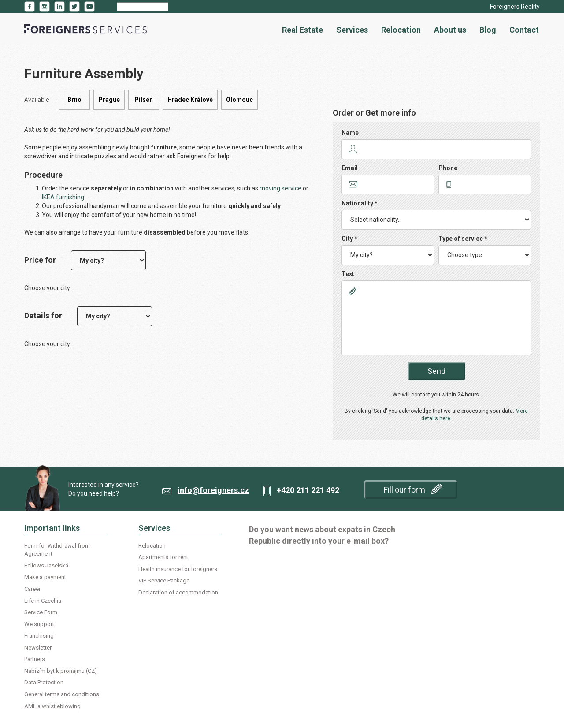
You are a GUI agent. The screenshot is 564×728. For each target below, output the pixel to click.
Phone (448, 168)
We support (39, 624)
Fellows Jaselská (46, 566)
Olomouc (239, 100)
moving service (280, 188)
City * (349, 239)
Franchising (39, 636)
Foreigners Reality (515, 7)
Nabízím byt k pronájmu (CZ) (61, 671)
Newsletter (38, 648)
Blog (488, 30)
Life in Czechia (43, 601)
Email (350, 168)
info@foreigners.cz (213, 490)
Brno (74, 100)
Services (352, 30)
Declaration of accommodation (178, 592)
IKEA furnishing (63, 197)
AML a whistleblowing (52, 706)
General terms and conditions (62, 694)
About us (450, 30)
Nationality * (360, 203)
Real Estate (302, 30)
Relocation (401, 30)
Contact (524, 30)
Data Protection (44, 682)
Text (348, 274)
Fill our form (413, 489)
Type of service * (463, 239)
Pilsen (144, 100)
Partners (35, 659)
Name (350, 133)
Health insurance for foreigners (178, 569)
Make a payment (45, 577)
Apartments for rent (163, 557)
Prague (109, 100)
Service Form (41, 612)
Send (436, 371)
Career (32, 589)
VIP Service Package (164, 581)
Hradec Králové (190, 100)
